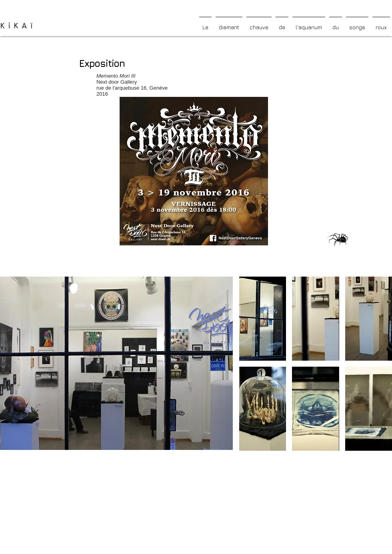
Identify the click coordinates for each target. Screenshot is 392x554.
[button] (263, 319)
